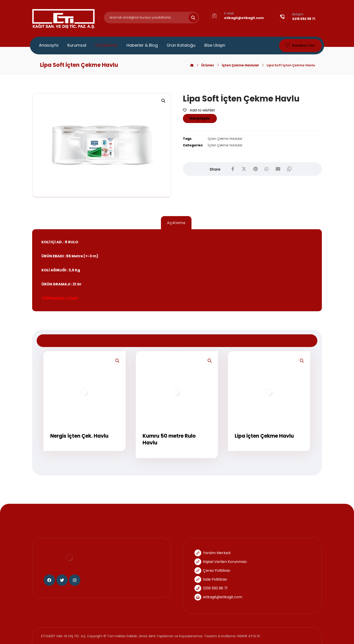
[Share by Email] (278, 169)
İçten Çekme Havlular (225, 139)
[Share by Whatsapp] (267, 169)
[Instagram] (75, 580)
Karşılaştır (200, 118)
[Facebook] (49, 580)
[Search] (191, 18)
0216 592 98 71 (211, 588)
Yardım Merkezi (212, 553)
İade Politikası (211, 579)
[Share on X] (244, 169)
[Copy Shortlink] (289, 169)
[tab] (176, 223)
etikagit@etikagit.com (218, 597)
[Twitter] (62, 580)
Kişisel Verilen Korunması (221, 562)
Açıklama (176, 223)
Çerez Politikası (212, 570)
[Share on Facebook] (233, 169)
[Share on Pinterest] (255, 169)
